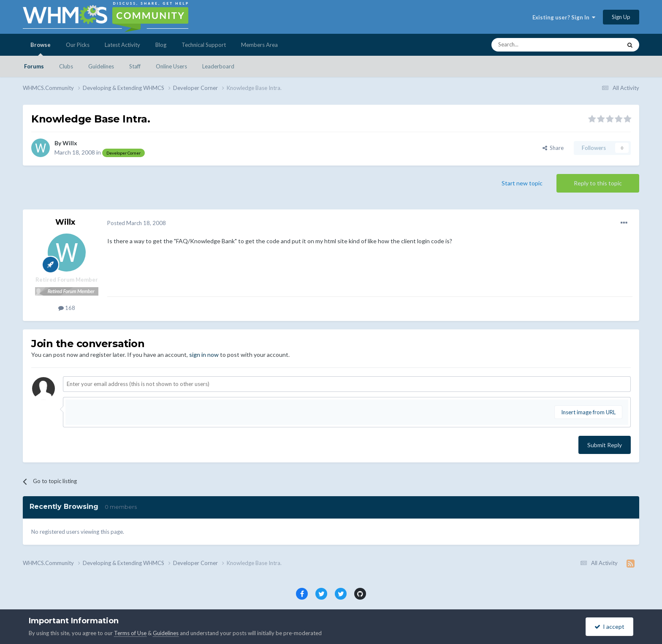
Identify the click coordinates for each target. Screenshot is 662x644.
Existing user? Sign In (564, 17)
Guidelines (101, 66)
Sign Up (621, 17)
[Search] (548, 45)
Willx (70, 143)
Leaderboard (218, 66)
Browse (41, 49)
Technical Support (204, 45)
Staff (135, 66)
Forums (34, 66)
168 (67, 308)
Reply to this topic (598, 183)
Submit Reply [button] (605, 445)
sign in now (204, 355)
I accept (609, 626)
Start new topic (522, 183)
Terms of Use (130, 633)
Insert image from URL (588, 412)
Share (553, 148)
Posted (137, 223)
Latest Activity (122, 45)
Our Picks (78, 45)
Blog (161, 45)
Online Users (171, 66)
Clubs (66, 66)
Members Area (259, 45)
